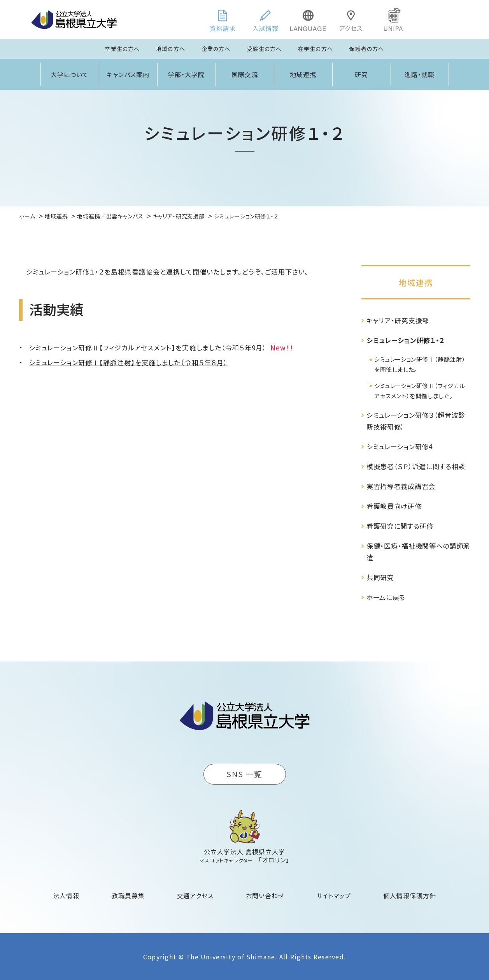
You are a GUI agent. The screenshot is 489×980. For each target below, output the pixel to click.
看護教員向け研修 (394, 506)
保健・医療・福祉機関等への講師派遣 (418, 552)
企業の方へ (216, 49)
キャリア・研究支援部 (398, 320)
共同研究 (380, 577)
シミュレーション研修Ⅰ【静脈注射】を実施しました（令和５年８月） (128, 362)
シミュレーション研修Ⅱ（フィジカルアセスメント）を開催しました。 (420, 391)
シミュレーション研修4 (399, 446)
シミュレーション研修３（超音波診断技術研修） (416, 421)
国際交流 (245, 74)
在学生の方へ (315, 49)
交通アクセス (195, 896)
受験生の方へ (264, 49)
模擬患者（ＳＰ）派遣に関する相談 (416, 466)
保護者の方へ (367, 49)
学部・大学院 (186, 74)
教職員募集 (128, 896)
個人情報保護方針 (410, 896)
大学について (70, 74)
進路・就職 (420, 74)
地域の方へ (171, 49)
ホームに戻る (386, 597)
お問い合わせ (265, 896)
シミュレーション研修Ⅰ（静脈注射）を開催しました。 (420, 364)
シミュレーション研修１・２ (406, 340)
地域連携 (303, 74)
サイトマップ (334, 896)
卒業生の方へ (122, 49)
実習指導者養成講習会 (401, 486)
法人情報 (67, 896)
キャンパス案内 (128, 74)
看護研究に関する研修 (400, 526)
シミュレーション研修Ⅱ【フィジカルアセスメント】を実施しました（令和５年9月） (148, 347)
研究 (361, 74)
